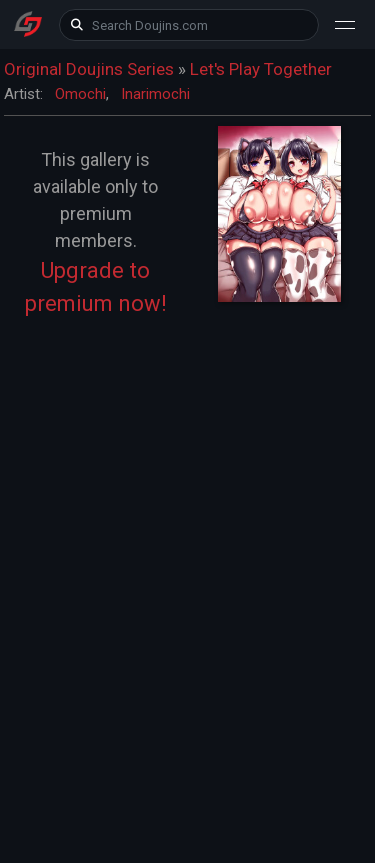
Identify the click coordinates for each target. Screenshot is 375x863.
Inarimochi (155, 94)
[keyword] (189, 25)
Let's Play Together (261, 69)
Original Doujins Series (89, 69)
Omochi (80, 94)
